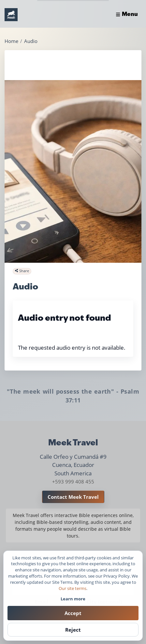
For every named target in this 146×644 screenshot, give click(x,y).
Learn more (73, 599)
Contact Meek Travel (73, 497)
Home (11, 41)
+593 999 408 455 (73, 482)
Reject (73, 630)
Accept (73, 613)
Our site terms (73, 588)
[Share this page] (22, 271)
